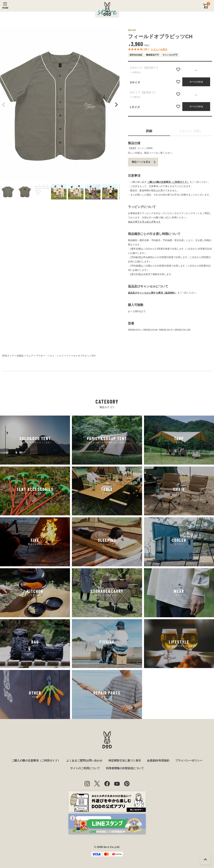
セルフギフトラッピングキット (144, 222)
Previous (4, 105)
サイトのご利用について (85, 768)
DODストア (8, 356)
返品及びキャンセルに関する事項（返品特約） (152, 293)
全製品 (20, 356)
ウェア (30, 356)
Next (116, 105)
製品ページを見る (141, 162)
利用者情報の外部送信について (125, 768)
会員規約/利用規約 (158, 760)
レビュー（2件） (191, 131)
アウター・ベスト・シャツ (50, 356)
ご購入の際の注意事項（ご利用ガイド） (168, 182)
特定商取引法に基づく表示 (125, 760)
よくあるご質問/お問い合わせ (84, 760)
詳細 (149, 131)
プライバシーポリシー (189, 760)
